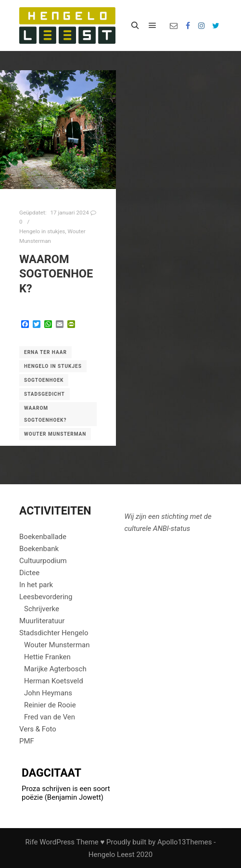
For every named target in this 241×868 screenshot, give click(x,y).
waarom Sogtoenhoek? (56, 274)
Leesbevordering (46, 597)
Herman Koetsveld (54, 681)
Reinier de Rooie (50, 705)
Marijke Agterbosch (55, 669)
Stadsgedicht (44, 394)
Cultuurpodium (43, 561)
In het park (36, 585)
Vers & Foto (38, 729)
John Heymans (48, 693)
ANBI (161, 528)
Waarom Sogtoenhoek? (45, 414)
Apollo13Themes (185, 842)
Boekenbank (39, 549)
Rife (32, 842)
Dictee (29, 573)
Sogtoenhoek (44, 380)
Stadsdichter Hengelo (54, 633)
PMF (27, 741)
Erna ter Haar (45, 352)
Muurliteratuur (42, 621)
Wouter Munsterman (55, 434)
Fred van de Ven (50, 717)
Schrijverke (42, 609)
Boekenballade (43, 537)
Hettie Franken (47, 657)
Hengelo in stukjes (42, 231)
